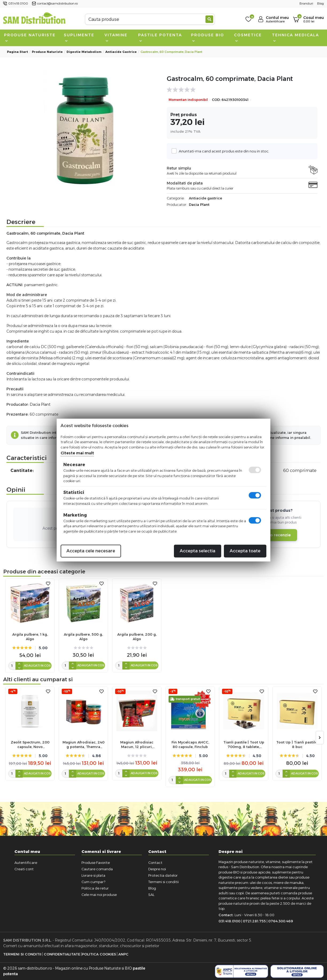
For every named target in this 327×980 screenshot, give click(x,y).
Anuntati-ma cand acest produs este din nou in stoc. (223, 151)
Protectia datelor (163, 875)
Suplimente (79, 37)
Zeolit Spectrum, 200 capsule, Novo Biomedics (30, 745)
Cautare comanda (97, 869)
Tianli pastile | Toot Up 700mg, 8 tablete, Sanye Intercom (244, 745)
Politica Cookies (99, 954)
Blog (152, 888)
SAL (151, 895)
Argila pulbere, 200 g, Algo (137, 637)
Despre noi (157, 869)
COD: (216, 100)
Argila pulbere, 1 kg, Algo (30, 637)
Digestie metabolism (84, 52)
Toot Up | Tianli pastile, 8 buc (297, 744)
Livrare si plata (93, 875)
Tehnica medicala (295, 37)
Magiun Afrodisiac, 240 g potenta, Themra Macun (83, 745)
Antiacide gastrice (121, 52)
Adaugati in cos (37, 666)
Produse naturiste (30, 37)
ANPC (123, 954)
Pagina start (17, 52)
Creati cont (24, 869)
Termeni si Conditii (22, 954)
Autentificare (26, 863)
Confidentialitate (62, 954)
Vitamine (116, 37)
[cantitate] (12, 666)
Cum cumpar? (93, 882)
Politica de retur (95, 888)
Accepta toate (245, 551)
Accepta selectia (198, 551)
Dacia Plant (199, 204)
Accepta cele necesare (91, 551)
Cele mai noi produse (99, 895)
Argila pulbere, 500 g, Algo (83, 637)
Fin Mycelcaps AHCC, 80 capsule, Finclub (190, 744)
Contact (155, 863)
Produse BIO (208, 37)
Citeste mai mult (77, 453)
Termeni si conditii (163, 882)
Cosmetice (248, 37)
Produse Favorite (96, 863)
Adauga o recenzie (272, 535)
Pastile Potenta (160, 37)
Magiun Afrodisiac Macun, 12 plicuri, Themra (137, 745)
